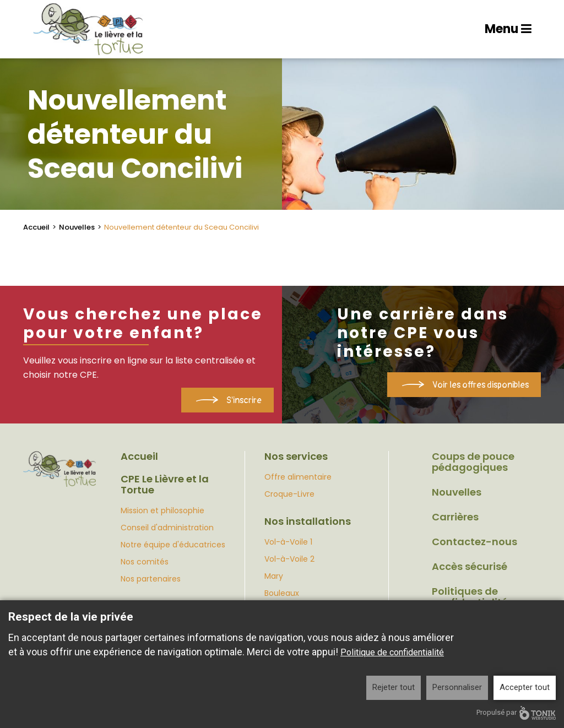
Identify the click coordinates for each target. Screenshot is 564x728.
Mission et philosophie (162, 510)
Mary (274, 576)
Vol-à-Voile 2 (289, 559)
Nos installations (308, 521)
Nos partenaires (151, 579)
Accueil (36, 227)
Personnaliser (457, 687)
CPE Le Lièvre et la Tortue (165, 485)
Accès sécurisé (470, 567)
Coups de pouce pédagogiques (473, 462)
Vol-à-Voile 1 (288, 542)
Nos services (296, 457)
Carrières (455, 517)
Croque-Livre (289, 494)
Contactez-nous (474, 542)
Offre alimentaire (298, 477)
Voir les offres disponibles (481, 385)
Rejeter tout (394, 687)
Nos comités (145, 562)
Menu (508, 29)
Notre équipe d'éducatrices (173, 545)
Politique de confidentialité (392, 652)
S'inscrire (244, 400)
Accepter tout (525, 687)
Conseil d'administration (167, 528)
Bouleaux (282, 593)
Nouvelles (77, 227)
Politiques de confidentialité (470, 597)
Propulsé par (516, 713)
